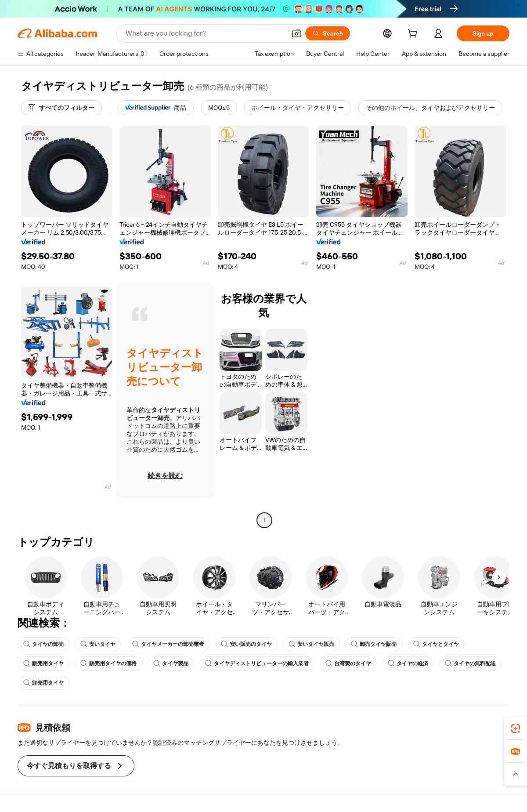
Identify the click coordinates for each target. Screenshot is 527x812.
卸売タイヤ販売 (374, 644)
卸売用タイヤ (43, 683)
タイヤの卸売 (43, 644)
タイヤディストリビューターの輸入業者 (257, 663)
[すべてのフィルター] (61, 108)
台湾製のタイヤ (348, 663)
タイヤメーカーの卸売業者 (168, 644)
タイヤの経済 (408, 663)
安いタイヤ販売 (311, 644)
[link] (516, 729)
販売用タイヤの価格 (108, 663)
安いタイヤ (98, 644)
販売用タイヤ (43, 663)
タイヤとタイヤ (436, 644)
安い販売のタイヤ (246, 644)
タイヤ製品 (171, 663)
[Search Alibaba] (205, 33)
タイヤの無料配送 (470, 663)
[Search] (328, 33)
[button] (296, 33)
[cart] (414, 35)
